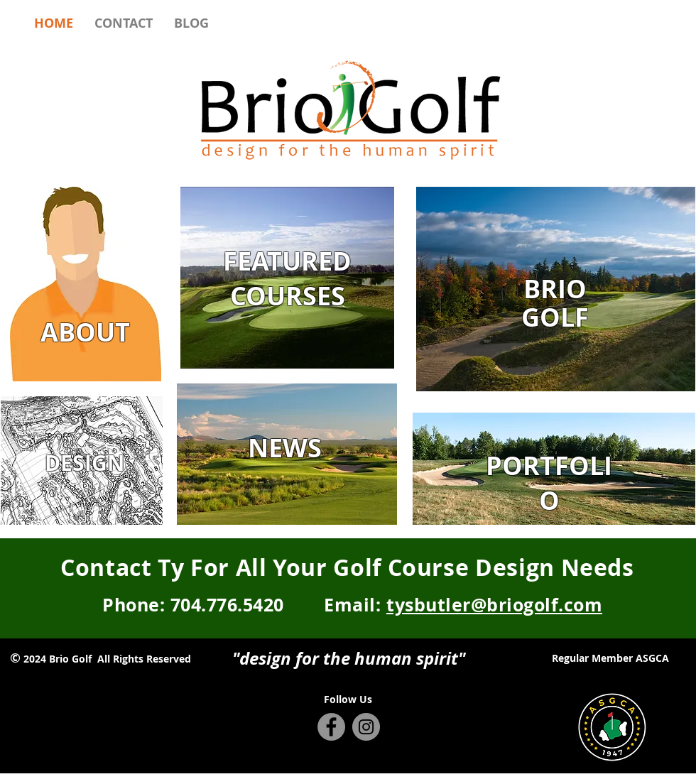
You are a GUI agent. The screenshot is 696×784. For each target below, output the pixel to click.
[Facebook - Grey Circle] (331, 727)
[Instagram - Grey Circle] (366, 727)
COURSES (288, 296)
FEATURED (287, 261)
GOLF (555, 317)
